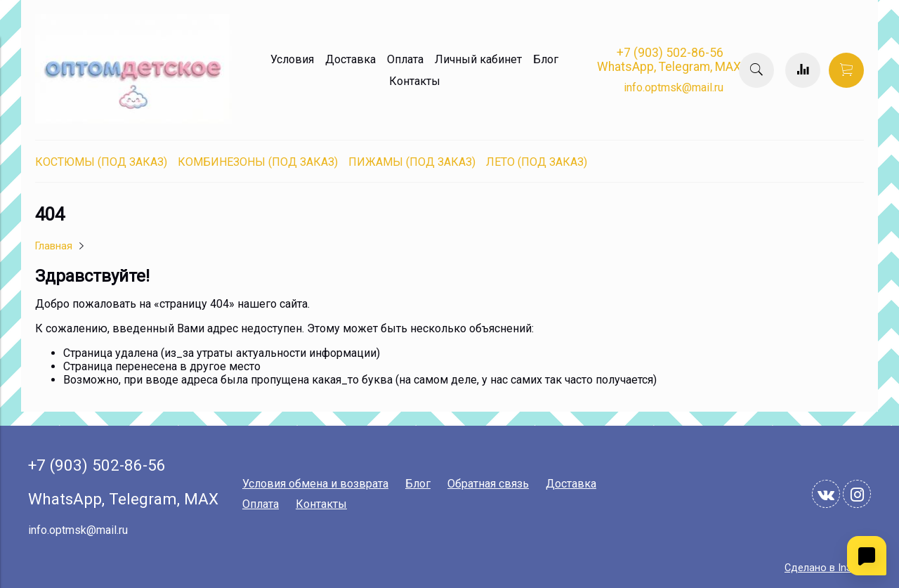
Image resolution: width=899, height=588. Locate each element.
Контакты (415, 81)
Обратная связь (488, 484)
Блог (546, 59)
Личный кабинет (478, 59)
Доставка (350, 59)
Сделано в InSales (828, 568)
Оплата (405, 59)
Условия (292, 59)
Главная (54, 246)
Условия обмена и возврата (315, 484)
